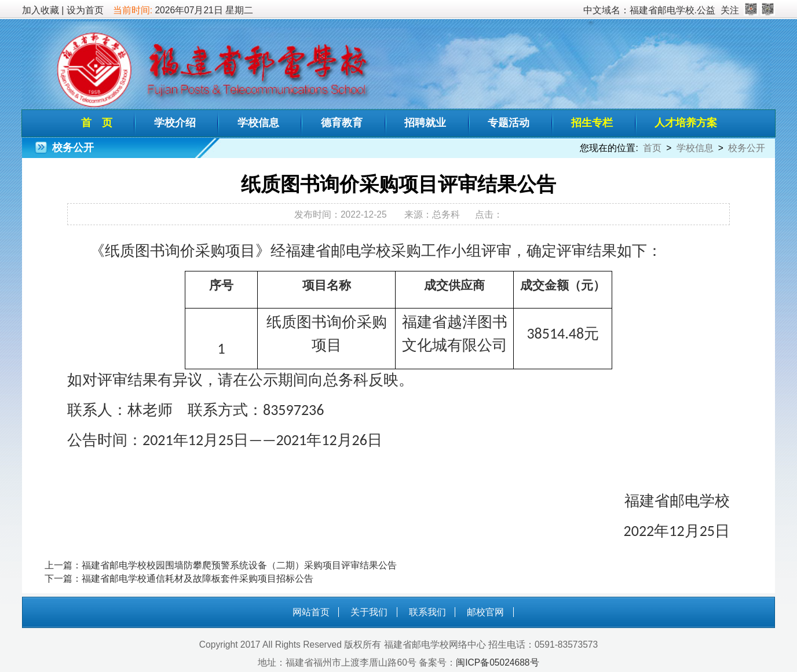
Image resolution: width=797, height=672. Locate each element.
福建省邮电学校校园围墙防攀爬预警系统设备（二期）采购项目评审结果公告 (239, 565)
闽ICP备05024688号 (497, 662)
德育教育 (342, 123)
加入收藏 (41, 10)
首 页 (97, 123)
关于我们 (369, 612)
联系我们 (427, 612)
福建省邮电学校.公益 (672, 10)
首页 (652, 148)
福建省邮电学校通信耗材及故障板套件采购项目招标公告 (198, 579)
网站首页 (311, 612)
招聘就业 (425, 123)
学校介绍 (175, 123)
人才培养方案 (686, 123)
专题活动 (509, 123)
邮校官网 (485, 612)
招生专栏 (592, 123)
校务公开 (747, 148)
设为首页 (85, 10)
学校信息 (258, 123)
